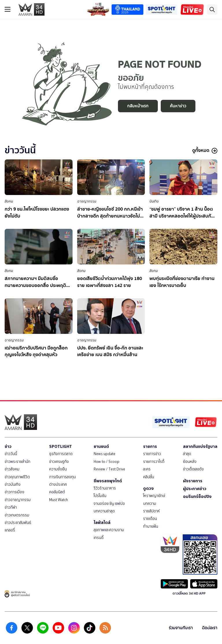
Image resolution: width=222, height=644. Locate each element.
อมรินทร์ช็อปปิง (197, 496)
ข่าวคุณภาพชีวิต (17, 477)
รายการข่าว (152, 454)
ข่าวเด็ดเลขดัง (193, 469)
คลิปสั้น (149, 477)
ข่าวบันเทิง (13, 484)
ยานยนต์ (101, 446)
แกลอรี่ (10, 530)
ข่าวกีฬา (11, 507)
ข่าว (8, 446)
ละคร (147, 469)
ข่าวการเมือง (14, 492)
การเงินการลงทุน (62, 477)
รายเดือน (150, 519)
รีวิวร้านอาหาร (105, 488)
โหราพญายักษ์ (154, 496)
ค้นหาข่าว (178, 106)
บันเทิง (154, 201)
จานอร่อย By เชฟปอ (109, 504)
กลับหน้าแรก (138, 106)
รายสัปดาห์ (151, 511)
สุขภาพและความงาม (109, 530)
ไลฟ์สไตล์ (102, 522)
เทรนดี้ (99, 538)
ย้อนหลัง (190, 462)
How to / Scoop (107, 462)
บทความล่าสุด (104, 511)
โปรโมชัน (100, 496)
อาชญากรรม (87, 201)
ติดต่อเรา (210, 628)
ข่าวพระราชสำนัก (17, 462)
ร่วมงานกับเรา (181, 628)
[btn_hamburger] (8, 9)
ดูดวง (148, 488)
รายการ (150, 446)
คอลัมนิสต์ (57, 492)
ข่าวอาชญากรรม (18, 500)
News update (104, 454)
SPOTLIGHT (61, 446)
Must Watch (59, 500)
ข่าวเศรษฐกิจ (59, 462)
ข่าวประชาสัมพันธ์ (18, 523)
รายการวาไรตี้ (154, 462)
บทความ (150, 504)
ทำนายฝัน (151, 526)
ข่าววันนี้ (11, 454)
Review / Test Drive (109, 469)
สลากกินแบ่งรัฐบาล (200, 446)
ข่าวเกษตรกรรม (17, 515)
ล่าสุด (187, 454)
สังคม (9, 201)
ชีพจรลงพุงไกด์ (108, 481)
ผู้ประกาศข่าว (195, 489)
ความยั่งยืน (58, 469)
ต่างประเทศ (58, 484)
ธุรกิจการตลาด (61, 454)
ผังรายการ (193, 481)
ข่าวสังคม (12, 469)
